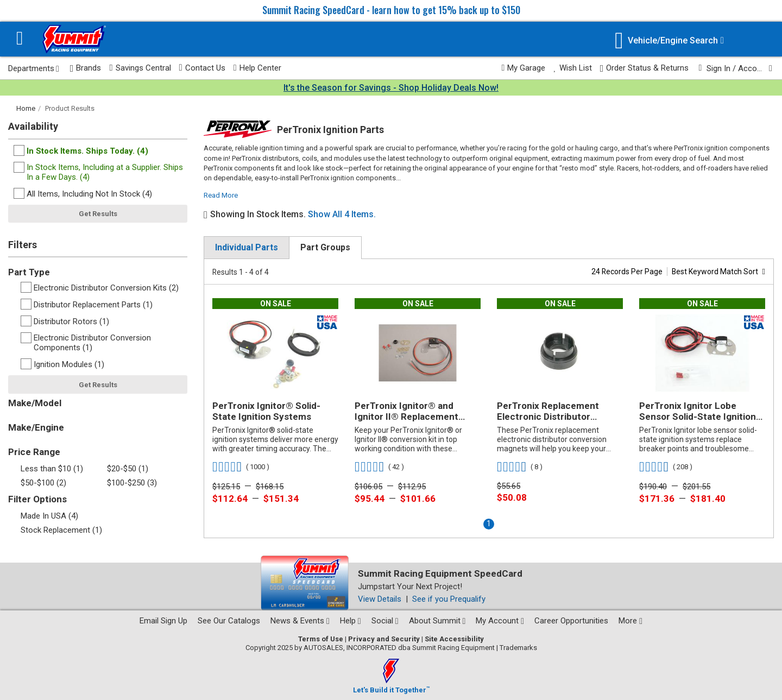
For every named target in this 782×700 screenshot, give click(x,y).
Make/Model (35, 403)
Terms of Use (321, 639)
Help (351, 621)
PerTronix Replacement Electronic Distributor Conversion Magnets (548, 411)
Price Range (34, 452)
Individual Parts (247, 247)
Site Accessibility (454, 639)
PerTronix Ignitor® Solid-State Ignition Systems (266, 411)
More (630, 621)
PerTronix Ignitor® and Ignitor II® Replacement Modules (406, 411)
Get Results (98, 214)
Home (26, 108)
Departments (34, 68)
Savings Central (140, 68)
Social (385, 621)
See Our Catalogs (229, 621)
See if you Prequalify (449, 599)
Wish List (572, 68)
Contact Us (202, 68)
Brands (86, 68)
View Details (380, 599)
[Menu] (20, 39)
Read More (221, 195)
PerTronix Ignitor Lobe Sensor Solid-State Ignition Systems (698, 411)
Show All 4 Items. (342, 214)
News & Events (300, 621)
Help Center (257, 68)
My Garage (524, 68)
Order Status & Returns (645, 68)
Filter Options (37, 499)
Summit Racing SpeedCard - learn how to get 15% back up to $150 (391, 10)
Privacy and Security (384, 639)
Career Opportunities (571, 621)
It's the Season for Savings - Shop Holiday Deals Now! (391, 88)
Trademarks (518, 648)
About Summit (437, 621)
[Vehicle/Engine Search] (669, 40)
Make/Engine (36, 427)
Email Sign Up (163, 621)
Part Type (29, 272)
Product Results (70, 108)
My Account (500, 621)
